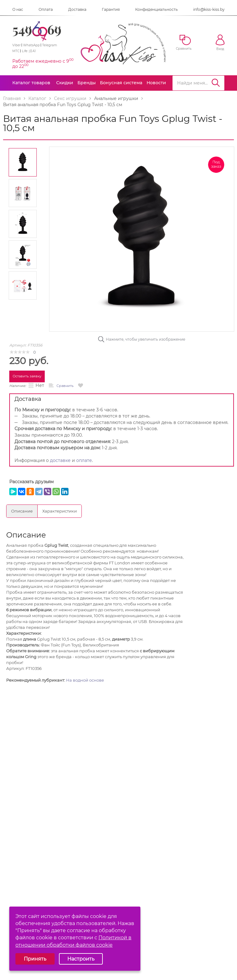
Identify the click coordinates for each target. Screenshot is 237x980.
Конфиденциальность (156, 9)
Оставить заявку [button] (27, 376)
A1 (34, 51)
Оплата (46, 9)
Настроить (81, 959)
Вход (220, 43)
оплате (84, 460)
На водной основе (85, 680)
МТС (16, 51)
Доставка (77, 9)
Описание (22, 511)
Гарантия (111, 9)
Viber (17, 45)
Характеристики (60, 511)
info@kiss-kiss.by (209, 9)
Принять (35, 959)
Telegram (50, 45)
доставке (60, 460)
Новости (156, 83)
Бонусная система (121, 83)
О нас (18, 9)
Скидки (65, 83)
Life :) (26, 51)
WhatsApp (31, 45)
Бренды (87, 83)
